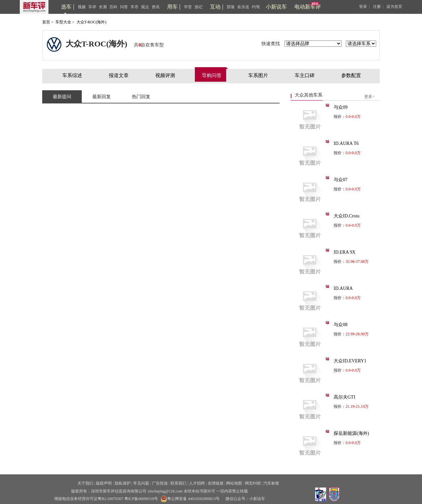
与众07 (341, 180)
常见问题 (141, 483)
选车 (66, 7)
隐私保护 (123, 483)
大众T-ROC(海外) (91, 22)
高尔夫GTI (344, 397)
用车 (172, 7)
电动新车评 (308, 7)
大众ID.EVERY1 (350, 361)
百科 (113, 7)
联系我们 (178, 483)
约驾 (256, 7)
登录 (363, 7)
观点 (145, 7)
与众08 (341, 325)
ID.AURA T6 (346, 143)
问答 (124, 7)
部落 (231, 7)
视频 (82, 7)
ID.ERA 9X (345, 252)
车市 (135, 7)
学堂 (188, 7)
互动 (215, 7)
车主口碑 (305, 75)
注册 (377, 7)
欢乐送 (243, 7)
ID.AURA (343, 288)
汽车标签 (271, 483)
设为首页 (394, 7)
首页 (46, 22)
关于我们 (85, 483)
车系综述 (72, 75)
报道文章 (119, 75)
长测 (103, 7)
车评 (92, 7)
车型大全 (63, 22)
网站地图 (234, 483)
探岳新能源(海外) (351, 433)
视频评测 (165, 75)
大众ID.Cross (347, 216)
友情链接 (216, 483)
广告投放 (160, 483)
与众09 (341, 107)
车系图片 (258, 75)
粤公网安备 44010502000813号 (190, 499)
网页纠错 (253, 483)
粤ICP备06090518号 (141, 499)
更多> (369, 97)
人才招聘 (197, 483)
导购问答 (212, 75)
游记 (198, 7)
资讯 (156, 7)
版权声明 (104, 483)
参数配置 (351, 75)
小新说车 (276, 7)
